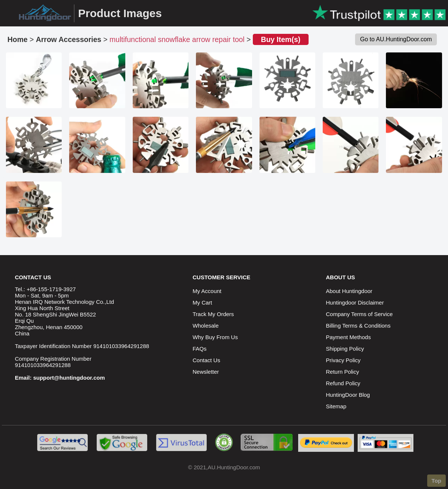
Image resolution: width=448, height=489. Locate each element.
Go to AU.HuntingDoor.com (396, 39)
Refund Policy (343, 383)
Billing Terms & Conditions (358, 326)
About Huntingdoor (349, 291)
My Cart (202, 303)
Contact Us (206, 360)
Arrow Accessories (68, 39)
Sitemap (336, 406)
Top (436, 481)
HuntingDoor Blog (348, 395)
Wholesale (206, 326)
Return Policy (343, 372)
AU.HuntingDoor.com (234, 467)
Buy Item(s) (281, 39)
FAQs (200, 349)
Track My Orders (213, 314)
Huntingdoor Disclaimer (355, 303)
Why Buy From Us (215, 337)
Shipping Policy (345, 349)
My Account (207, 291)
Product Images (120, 13)
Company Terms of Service (360, 314)
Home (17, 39)
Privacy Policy (343, 360)
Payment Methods (349, 337)
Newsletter (206, 372)
